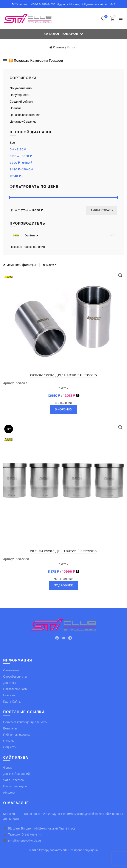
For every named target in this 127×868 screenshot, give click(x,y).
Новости (9, 695)
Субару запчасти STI (53, 850)
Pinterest (9, 793)
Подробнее (64, 585)
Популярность (20, 95)
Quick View (120, 275)
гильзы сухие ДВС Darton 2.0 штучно (63, 375)
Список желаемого (106, 17)
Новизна (16, 108)
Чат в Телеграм (14, 780)
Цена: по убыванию (23, 122)
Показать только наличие (27, 247)
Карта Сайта (12, 702)
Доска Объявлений (16, 774)
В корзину (63, 409)
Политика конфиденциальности (25, 722)
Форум (8, 768)
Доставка (10, 683)
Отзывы (9, 741)
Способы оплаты (15, 677)
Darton (22, 236)
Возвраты (10, 728)
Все (12, 143)
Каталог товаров (61, 34)
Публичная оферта (16, 735)
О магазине (11, 670)
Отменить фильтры (21, 265)
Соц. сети (10, 747)
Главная (58, 47)
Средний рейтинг (22, 102)
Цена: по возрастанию (25, 115)
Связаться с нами (15, 689)
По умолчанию (21, 88)
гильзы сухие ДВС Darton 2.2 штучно (63, 551)
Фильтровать (102, 210)
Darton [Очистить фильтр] (51, 265)
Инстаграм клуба (15, 786)
